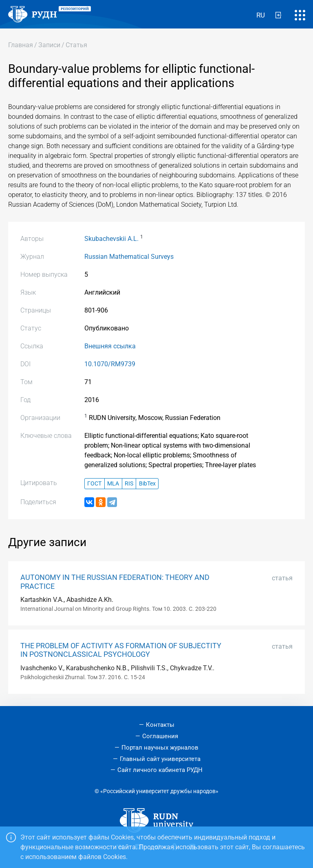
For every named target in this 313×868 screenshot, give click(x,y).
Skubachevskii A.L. (111, 239)
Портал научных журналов (160, 748)
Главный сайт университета (160, 759)
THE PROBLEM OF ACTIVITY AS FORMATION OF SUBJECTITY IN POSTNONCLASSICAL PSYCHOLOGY (121, 650)
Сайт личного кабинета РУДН (160, 770)
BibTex (147, 484)
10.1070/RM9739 (110, 364)
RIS (129, 484)
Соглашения (160, 736)
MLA (113, 484)
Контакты (160, 725)
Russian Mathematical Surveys (129, 257)
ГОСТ (94, 484)
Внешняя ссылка (110, 346)
